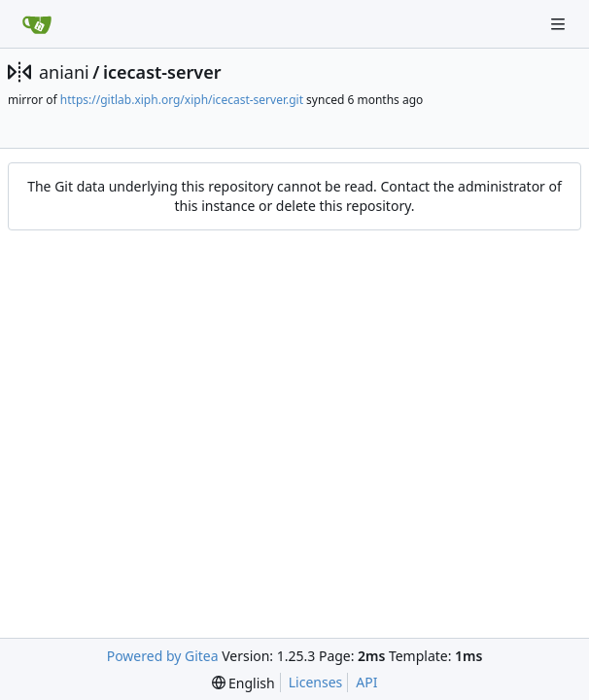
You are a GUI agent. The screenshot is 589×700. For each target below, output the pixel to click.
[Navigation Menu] (560, 24)
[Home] (37, 24)
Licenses (316, 682)
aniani (64, 72)
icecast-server (162, 72)
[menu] (243, 683)
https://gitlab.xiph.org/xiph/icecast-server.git (182, 100)
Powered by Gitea (163, 656)
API (366, 682)
